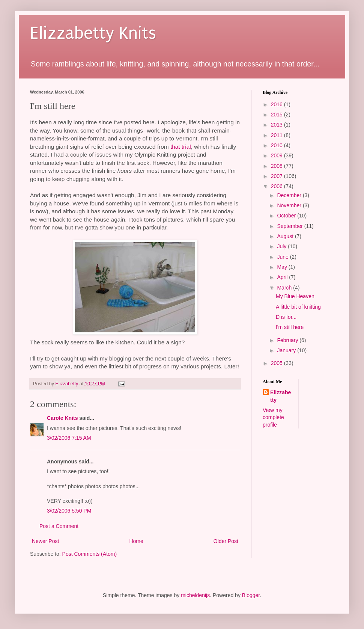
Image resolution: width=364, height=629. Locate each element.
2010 (278, 145)
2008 (278, 166)
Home (136, 541)
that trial (181, 147)
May (283, 267)
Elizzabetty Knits (93, 33)
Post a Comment (59, 526)
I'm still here (290, 327)
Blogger (251, 595)
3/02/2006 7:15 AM (69, 438)
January (287, 350)
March (285, 288)
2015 (278, 115)
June (283, 257)
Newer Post (45, 541)
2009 (278, 155)
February (288, 340)
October (287, 216)
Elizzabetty (281, 396)
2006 (278, 186)
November (290, 205)
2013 (278, 125)
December (290, 195)
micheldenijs (195, 595)
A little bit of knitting (298, 307)
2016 (278, 104)
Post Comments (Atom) (89, 554)
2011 (278, 135)
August (286, 236)
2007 (278, 176)
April (283, 277)
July (282, 246)
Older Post (226, 541)
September (290, 226)
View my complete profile (273, 417)
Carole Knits (62, 418)
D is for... (286, 317)
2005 (278, 363)
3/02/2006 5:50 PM (69, 511)
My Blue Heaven (295, 296)
